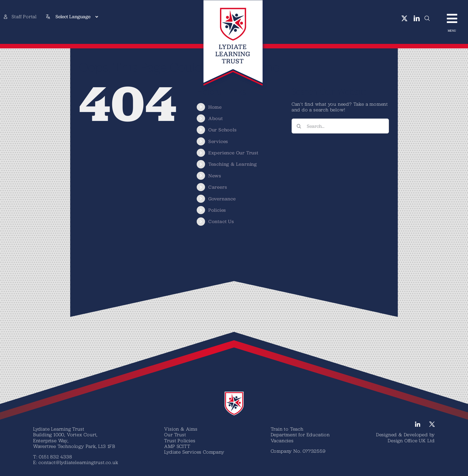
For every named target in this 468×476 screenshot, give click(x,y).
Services (218, 141)
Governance (222, 199)
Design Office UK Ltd (411, 440)
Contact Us (221, 221)
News (215, 176)
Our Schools (223, 130)
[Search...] (340, 126)
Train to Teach (287, 429)
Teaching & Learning (233, 164)
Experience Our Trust (233, 153)
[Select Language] (77, 17)
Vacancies (282, 440)
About (216, 118)
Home (215, 107)
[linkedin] (417, 19)
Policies (217, 210)
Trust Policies (180, 440)
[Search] (299, 126)
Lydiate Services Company (194, 452)
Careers (218, 187)
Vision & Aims (181, 429)
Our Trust (175, 434)
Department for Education (300, 434)
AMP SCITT (177, 446)
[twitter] (405, 19)
